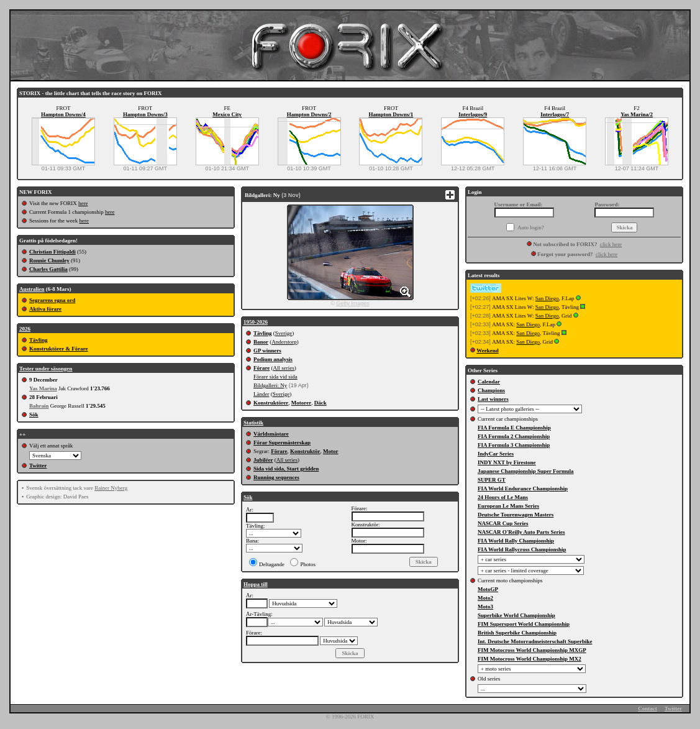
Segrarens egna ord (52, 300)
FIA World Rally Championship (516, 541)
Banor (261, 342)
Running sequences (276, 477)
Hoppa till (256, 584)
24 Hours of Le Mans (503, 497)
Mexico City (227, 114)
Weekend (488, 351)
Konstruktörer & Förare (58, 349)
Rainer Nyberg (111, 488)
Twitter (38, 465)
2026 (25, 329)
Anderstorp (284, 342)
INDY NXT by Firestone (507, 462)
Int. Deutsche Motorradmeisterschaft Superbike (535, 641)
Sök (34, 415)
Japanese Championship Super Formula (526, 471)
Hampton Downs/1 (391, 114)
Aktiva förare (45, 309)
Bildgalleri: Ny (270, 385)
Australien (32, 289)
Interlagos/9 (473, 114)
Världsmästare (271, 434)
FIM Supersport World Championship (524, 624)
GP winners (267, 351)
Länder (261, 394)
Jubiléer (263, 460)
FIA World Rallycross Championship (522, 549)
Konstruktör (305, 451)
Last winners (493, 399)
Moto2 (485, 598)
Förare (261, 368)
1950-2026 (256, 322)
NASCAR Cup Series (503, 523)
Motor (331, 451)
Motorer (301, 403)
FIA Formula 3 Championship (514, 445)
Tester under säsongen (46, 369)
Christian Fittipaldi (52, 252)
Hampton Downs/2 (309, 114)
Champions (491, 390)
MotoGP (488, 589)
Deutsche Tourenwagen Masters (516, 515)
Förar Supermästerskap (282, 442)
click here (611, 244)
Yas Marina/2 (637, 114)
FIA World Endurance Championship (523, 488)
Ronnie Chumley (49, 260)
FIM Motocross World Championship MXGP (532, 650)
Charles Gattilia (48, 269)
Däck (320, 403)
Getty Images (353, 303)
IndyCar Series (496, 454)
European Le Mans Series (508, 506)
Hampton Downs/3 (145, 114)
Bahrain (39, 406)
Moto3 (485, 607)
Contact (648, 708)
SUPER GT (492, 480)
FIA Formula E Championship (514, 428)
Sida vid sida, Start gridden (286, 469)
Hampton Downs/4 (63, 114)
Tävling (39, 340)
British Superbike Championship (517, 633)
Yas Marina (43, 388)
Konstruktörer (271, 403)
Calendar (489, 382)
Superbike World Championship (516, 615)
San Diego (547, 298)
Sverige (284, 333)
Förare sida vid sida (275, 377)
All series (284, 368)
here (83, 203)
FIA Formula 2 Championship (514, 436)
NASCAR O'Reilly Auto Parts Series (521, 532)
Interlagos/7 (555, 114)
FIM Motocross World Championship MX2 (530, 659)
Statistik (253, 423)
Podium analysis (273, 359)
